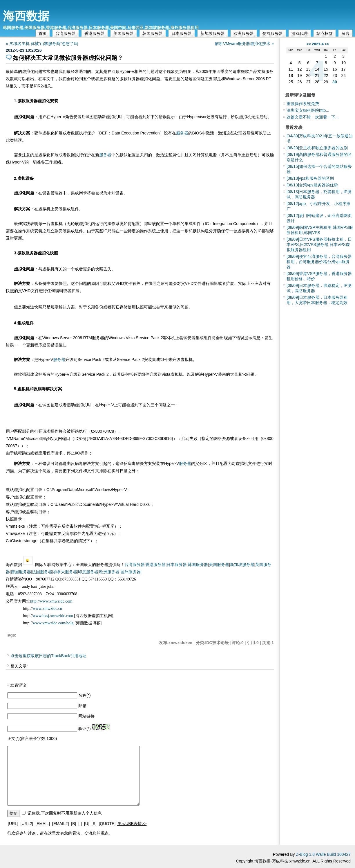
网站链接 (86, 716)
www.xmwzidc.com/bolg (53, 623)
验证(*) (85, 729)
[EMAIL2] (61, 824)
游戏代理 (300, 33)
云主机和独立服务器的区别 (317, 148)
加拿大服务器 (65, 572)
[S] (94, 824)
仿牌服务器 (273, 33)
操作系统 (115, 224)
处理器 (240, 133)
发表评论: (19, 685)
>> (327, 44)
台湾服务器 (66, 33)
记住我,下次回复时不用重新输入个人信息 (65, 813)
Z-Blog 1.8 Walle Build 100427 (323, 854)
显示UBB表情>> (132, 824)
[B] (74, 824)
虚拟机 (112, 117)
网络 (218, 439)
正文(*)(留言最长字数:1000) (32, 738)
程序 (38, 345)
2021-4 (318, 44)
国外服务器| (131, 572)
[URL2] (27, 824)
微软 (245, 71)
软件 (78, 526)
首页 (43, 33)
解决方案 (22, 133)
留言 (345, 33)
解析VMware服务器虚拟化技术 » (244, 44)
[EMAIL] (43, 824)
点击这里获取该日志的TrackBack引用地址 (48, 656)
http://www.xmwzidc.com (51, 601)
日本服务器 (182, 33)
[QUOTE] (107, 824)
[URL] (13, 824)
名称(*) (85, 695)
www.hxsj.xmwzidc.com (53, 616)
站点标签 (325, 33)
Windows (233, 79)
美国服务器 (124, 33)
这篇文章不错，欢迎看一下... (313, 117)
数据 (75, 133)
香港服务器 (95, 33)
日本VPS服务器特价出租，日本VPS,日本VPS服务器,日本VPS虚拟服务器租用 (319, 245)
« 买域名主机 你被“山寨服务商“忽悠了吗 (42, 44)
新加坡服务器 (213, 33)
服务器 (134, 79)
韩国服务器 (153, 33)
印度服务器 (88, 572)
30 (335, 82)
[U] (87, 824)
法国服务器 (42, 572)
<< (308, 44)
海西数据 (26, 16)
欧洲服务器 (244, 33)
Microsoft (34, 439)
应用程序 (46, 453)
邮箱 (82, 706)
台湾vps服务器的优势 (312, 185)
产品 (253, 71)
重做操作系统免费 (303, 104)
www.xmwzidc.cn (47, 609)
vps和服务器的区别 (310, 178)
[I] (80, 824)
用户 (42, 117)
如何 (128, 224)
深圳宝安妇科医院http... (308, 110)
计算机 (203, 155)
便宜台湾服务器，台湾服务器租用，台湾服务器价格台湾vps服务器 (319, 262)
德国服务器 (21, 572)
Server (249, 79)
